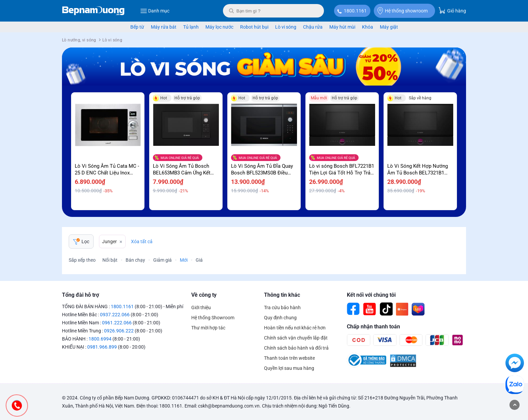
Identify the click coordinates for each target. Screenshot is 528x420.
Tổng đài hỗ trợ (80, 295)
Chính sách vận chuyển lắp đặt (296, 338)
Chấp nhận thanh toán (373, 327)
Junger (109, 241)
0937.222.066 (115, 315)
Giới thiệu (201, 308)
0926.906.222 (119, 331)
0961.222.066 (117, 323)
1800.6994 (100, 339)
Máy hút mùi (342, 27)
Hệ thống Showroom (213, 318)
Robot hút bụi (254, 27)
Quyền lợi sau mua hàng (289, 368)
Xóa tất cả (142, 241)
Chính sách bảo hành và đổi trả (296, 348)
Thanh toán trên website (289, 358)
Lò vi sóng (286, 27)
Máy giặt (389, 27)
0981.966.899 (102, 347)
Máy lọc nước (219, 27)
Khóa (368, 27)
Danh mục (155, 11)
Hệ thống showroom (403, 11)
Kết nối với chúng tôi (371, 295)
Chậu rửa (313, 27)
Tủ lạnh (191, 27)
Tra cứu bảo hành (282, 308)
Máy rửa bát (164, 27)
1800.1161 (355, 11)
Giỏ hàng (452, 10)
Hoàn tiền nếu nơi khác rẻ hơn (295, 328)
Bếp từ (137, 27)
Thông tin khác (282, 295)
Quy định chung (280, 318)
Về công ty (204, 295)
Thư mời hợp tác (208, 328)
